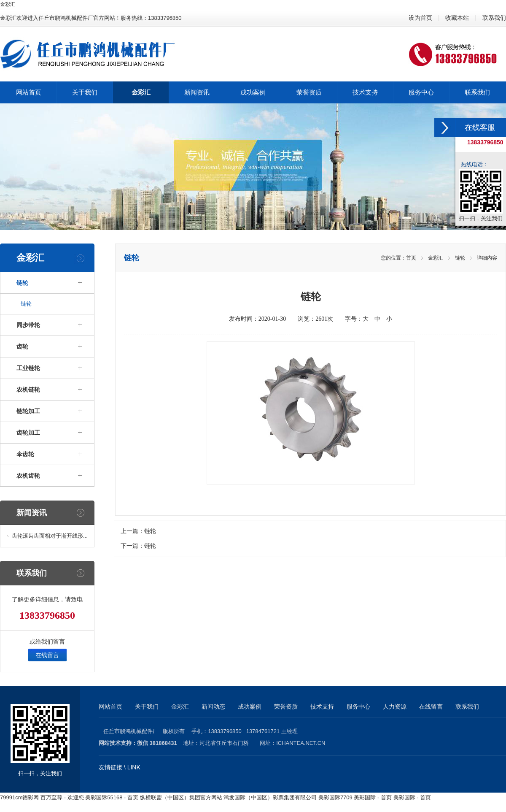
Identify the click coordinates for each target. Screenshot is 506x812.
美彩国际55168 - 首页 (112, 797)
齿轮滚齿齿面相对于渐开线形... (50, 536)
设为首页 (420, 18)
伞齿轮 (25, 454)
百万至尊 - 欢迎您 (62, 797)
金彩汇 (8, 4)
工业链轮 (28, 368)
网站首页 (110, 706)
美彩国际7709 (335, 797)
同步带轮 (28, 325)
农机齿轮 (28, 476)
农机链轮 (28, 390)
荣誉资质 (286, 706)
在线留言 (47, 655)
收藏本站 (457, 18)
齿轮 (22, 346)
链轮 (22, 283)
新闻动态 (213, 706)
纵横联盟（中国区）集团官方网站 (181, 797)
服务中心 (358, 706)
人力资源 (395, 706)
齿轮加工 (28, 433)
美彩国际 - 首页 (373, 797)
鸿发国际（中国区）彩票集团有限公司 (270, 797)
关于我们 (147, 706)
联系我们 (494, 18)
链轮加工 (28, 411)
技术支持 (322, 706)
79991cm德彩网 (19, 797)
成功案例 (250, 706)
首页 (411, 258)
